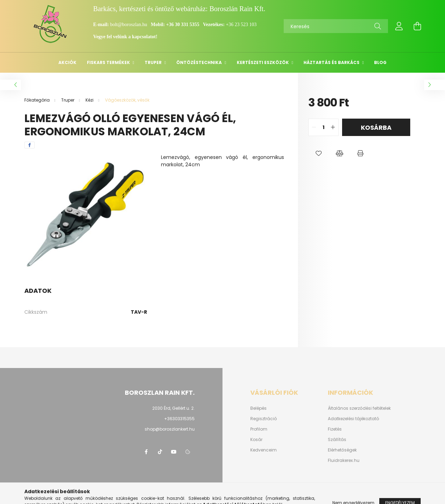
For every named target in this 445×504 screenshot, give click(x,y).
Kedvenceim (264, 450)
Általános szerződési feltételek (359, 408)
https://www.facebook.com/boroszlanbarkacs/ (146, 452)
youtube (174, 452)
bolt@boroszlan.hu (129, 25)
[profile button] (399, 26)
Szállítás (337, 440)
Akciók (67, 62)
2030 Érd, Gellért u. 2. (173, 408)
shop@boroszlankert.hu (170, 429)
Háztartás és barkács (332, 62)
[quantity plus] (333, 127)
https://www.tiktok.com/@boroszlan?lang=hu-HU (160, 452)
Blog (380, 62)
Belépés (258, 408)
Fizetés (335, 429)
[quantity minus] (314, 127)
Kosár (256, 440)
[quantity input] (323, 127)
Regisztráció (264, 419)
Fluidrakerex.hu (344, 461)
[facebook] (30, 145)
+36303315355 (179, 419)
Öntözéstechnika (200, 62)
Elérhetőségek (342, 450)
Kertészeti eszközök (263, 62)
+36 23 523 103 (241, 25)
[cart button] (417, 26)
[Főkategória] (38, 100)
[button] (319, 153)
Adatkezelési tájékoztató (353, 419)
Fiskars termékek (109, 62)
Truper (154, 62)
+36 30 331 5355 (183, 25)
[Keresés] (336, 26)
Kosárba (376, 127)
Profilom (259, 429)
